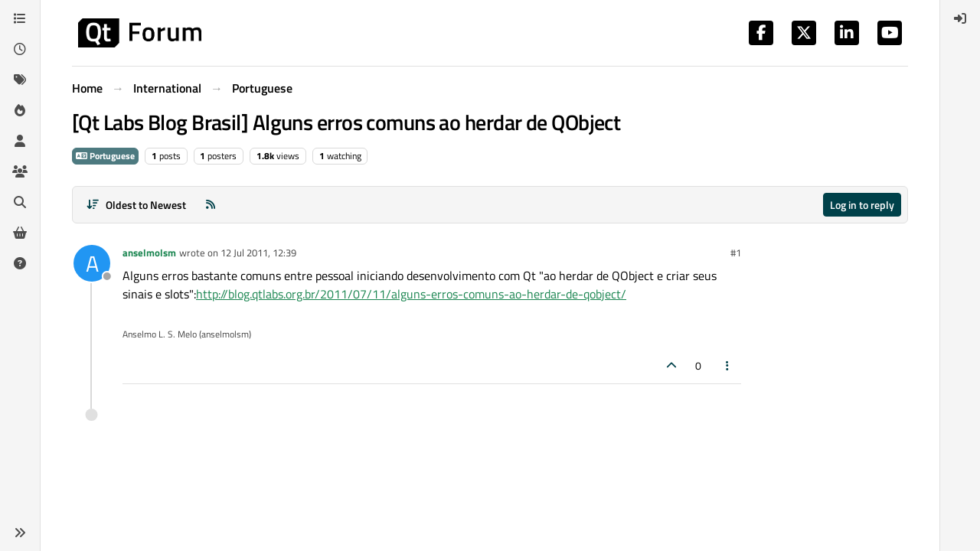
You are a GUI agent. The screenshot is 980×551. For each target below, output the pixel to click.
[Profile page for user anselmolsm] (92, 263)
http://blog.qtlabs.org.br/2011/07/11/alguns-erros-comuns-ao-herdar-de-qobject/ (411, 294)
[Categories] (20, 18)
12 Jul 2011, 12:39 (258, 253)
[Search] (20, 202)
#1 (736, 253)
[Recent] (20, 49)
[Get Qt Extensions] (20, 233)
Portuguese (105, 156)
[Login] (960, 18)
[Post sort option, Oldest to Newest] (136, 205)
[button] (20, 533)
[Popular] (20, 110)
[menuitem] (960, 18)
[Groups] (20, 171)
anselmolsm (149, 253)
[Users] (20, 141)
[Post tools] (728, 365)
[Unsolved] (20, 263)
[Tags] (20, 80)
